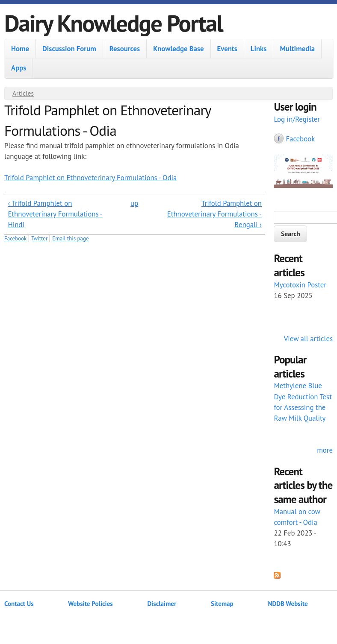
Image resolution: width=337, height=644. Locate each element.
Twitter (39, 239)
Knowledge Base (178, 49)
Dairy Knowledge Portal (114, 23)
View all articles (308, 339)
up (134, 203)
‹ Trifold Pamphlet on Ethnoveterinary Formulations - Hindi (55, 214)
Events (227, 49)
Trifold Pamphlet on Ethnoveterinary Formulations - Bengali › (214, 214)
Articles (23, 93)
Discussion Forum (69, 49)
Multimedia (297, 49)
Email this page (70, 239)
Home (20, 49)
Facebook (15, 239)
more (325, 450)
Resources (125, 49)
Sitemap (222, 604)
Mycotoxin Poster (300, 285)
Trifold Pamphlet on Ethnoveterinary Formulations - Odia (90, 178)
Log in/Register (297, 119)
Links (259, 49)
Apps (19, 68)
